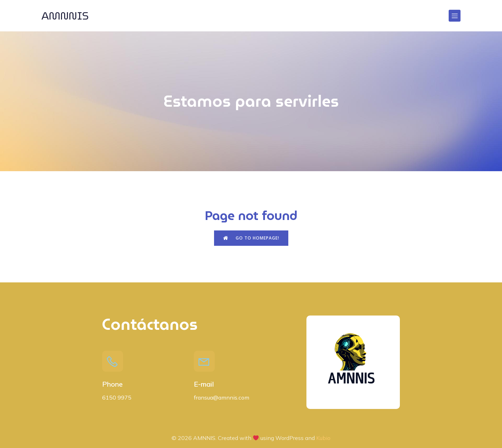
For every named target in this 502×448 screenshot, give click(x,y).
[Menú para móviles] (455, 16)
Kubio (323, 438)
